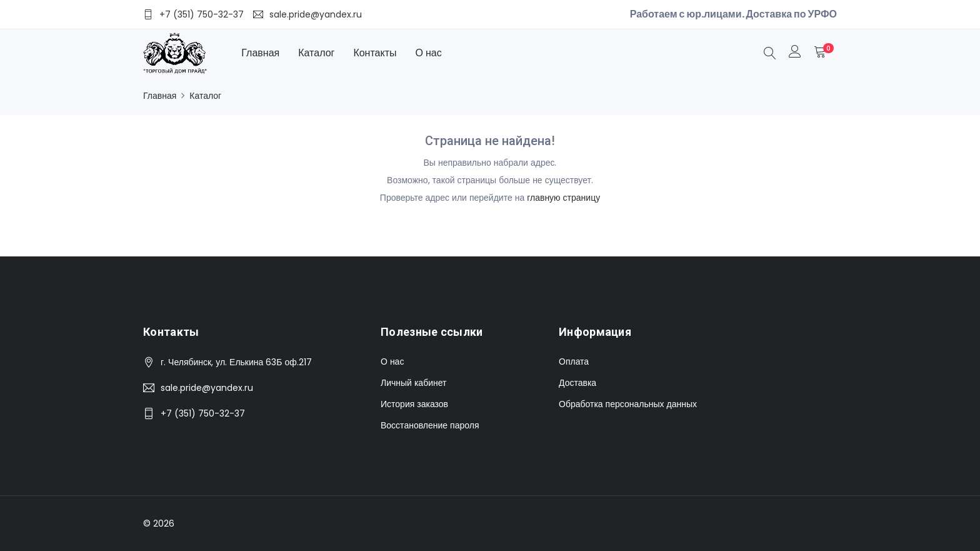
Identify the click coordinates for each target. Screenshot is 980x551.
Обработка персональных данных (628, 404)
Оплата (574, 361)
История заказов (414, 404)
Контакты (375, 53)
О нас (429, 53)
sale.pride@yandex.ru (207, 388)
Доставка (577, 383)
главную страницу (563, 198)
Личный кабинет (413, 383)
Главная (260, 53)
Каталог (316, 53)
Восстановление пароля (430, 425)
